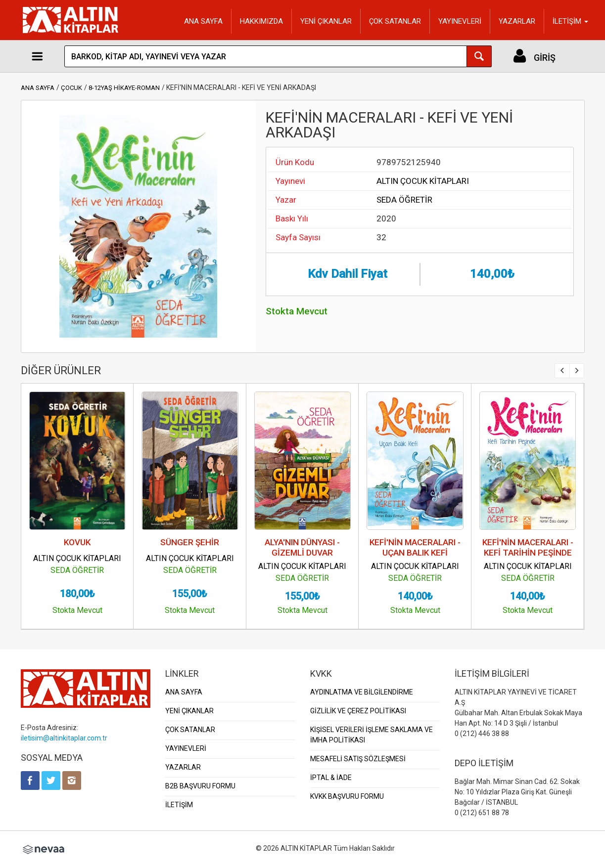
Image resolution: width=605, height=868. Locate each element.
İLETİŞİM (179, 805)
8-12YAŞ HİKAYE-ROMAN (124, 88)
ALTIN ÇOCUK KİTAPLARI (423, 181)
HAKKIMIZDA (261, 21)
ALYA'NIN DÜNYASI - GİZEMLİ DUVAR (302, 547)
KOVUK (77, 542)
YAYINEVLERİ (460, 21)
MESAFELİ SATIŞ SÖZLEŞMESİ (358, 759)
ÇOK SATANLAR (395, 21)
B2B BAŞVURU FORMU (200, 786)
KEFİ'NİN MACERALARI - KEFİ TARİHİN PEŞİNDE (528, 547)
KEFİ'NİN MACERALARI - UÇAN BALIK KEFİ (415, 547)
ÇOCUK (71, 88)
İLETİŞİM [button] (570, 21)
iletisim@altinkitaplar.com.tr (64, 738)
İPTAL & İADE (331, 778)
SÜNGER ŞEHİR (190, 542)
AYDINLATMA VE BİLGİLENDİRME (362, 692)
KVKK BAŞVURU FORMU (347, 796)
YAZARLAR (517, 21)
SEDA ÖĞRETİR (404, 200)
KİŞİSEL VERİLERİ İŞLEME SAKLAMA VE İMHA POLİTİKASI (372, 735)
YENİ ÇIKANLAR (326, 21)
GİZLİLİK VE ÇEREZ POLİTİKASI (358, 711)
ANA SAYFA (203, 21)
